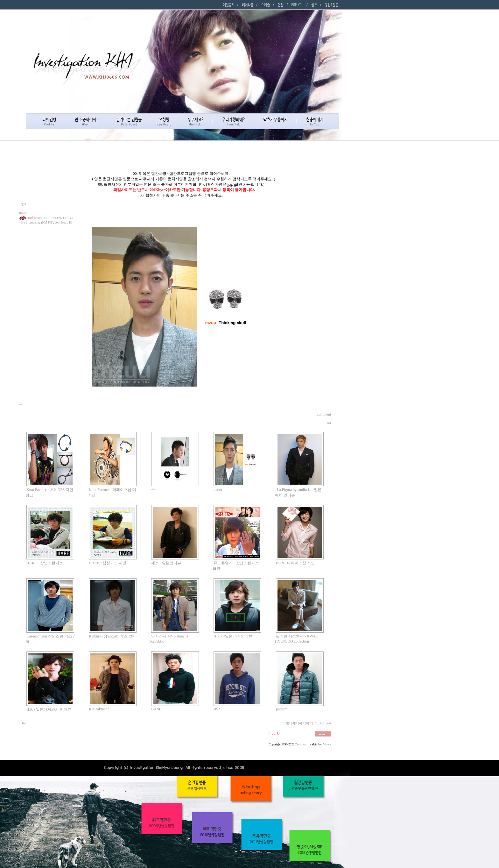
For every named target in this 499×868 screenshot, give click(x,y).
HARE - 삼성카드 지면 (108, 563)
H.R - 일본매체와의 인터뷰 (49, 709)
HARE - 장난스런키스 (45, 563)
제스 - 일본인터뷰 (166, 563)
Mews (327, 744)
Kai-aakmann (99, 709)
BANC (156, 709)
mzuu (218, 489)
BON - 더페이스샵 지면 (295, 563)
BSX (217, 709)
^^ (153, 489)
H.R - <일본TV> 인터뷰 (233, 636)
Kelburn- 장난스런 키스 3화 (111, 636)
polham (282, 709)
